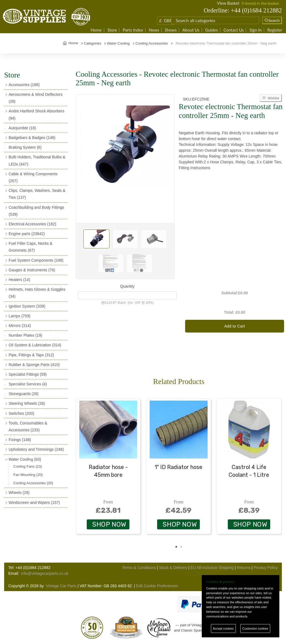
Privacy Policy (266, 568)
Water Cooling (25, 459)
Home (96, 30)
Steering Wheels (27, 403)
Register (275, 30)
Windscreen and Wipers (34, 503)
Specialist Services (28, 384)
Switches (21, 413)
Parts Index (133, 30)
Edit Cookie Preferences (157, 586)
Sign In (256, 30)
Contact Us (233, 30)
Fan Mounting (28, 475)
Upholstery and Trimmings (36, 449)
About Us (191, 30)
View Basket (228, 3)
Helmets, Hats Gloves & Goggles (37, 293)
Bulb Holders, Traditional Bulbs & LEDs (37, 160)
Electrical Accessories (32, 224)
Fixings (20, 440)
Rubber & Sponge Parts (34, 365)
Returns (243, 568)
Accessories (24, 85)
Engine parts (27, 234)
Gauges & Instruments (32, 270)
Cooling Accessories (33, 483)
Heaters (19, 280)
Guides (211, 30)
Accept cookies (223, 628)
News (154, 30)
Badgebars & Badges (32, 138)
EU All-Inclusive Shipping (212, 568)
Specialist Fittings (28, 374)
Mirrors (20, 326)
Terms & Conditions (139, 568)
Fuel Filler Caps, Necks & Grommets (30, 247)
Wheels (19, 493)
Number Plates (25, 335)
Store (112, 30)
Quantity (127, 286)
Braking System (25, 147)
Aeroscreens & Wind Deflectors (36, 98)
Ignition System (27, 306)
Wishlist (271, 98)
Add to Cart (235, 326)
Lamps (20, 316)
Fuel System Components (36, 260)
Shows (171, 30)
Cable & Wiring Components (33, 177)
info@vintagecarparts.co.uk (45, 573)
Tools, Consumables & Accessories (28, 427)
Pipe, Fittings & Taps (31, 355)
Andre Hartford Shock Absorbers (37, 114)
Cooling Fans (28, 466)
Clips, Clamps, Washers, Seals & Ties (37, 194)
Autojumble (22, 128)
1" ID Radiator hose (178, 467)
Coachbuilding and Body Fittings (36, 211)
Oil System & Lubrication (35, 345)
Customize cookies (255, 628)
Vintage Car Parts (61, 586)
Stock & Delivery (173, 568)
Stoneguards (24, 394)
